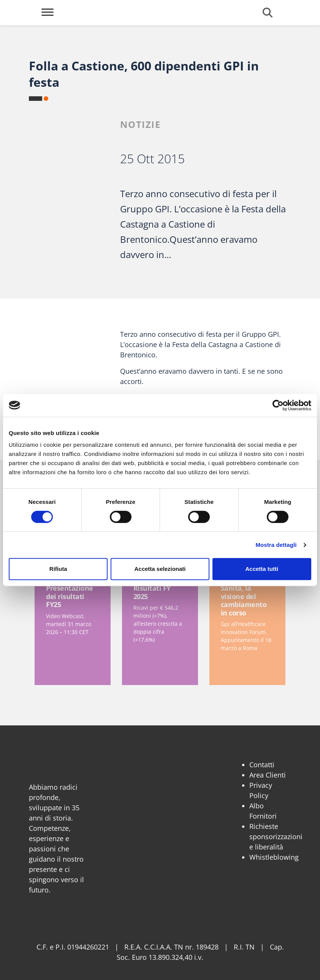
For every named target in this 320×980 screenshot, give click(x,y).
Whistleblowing (274, 857)
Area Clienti (268, 775)
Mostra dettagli (276, 545)
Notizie (140, 124)
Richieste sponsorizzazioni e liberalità (276, 837)
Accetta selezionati (160, 569)
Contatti (262, 765)
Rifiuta (58, 569)
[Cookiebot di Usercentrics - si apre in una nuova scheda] (278, 405)
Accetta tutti (262, 569)
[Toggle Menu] (48, 12)
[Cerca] (268, 13)
